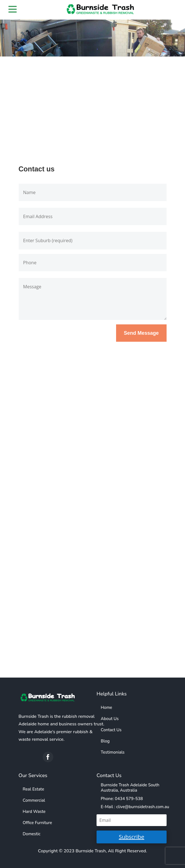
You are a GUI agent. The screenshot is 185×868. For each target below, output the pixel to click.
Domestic (32, 834)
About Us (110, 719)
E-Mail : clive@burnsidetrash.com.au (135, 807)
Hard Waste (34, 812)
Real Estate (33, 789)
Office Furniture (37, 823)
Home (106, 707)
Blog (105, 741)
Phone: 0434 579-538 (122, 799)
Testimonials (113, 752)
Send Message (141, 333)
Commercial (34, 800)
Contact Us (111, 730)
